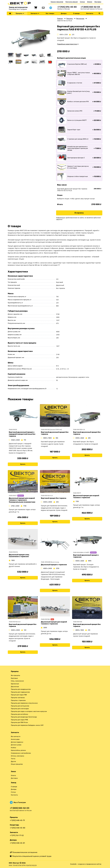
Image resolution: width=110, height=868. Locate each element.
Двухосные (80, 19)
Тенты (13, 759)
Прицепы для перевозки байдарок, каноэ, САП (27, 725)
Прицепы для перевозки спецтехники (24, 703)
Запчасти (35, 13)
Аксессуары (15, 739)
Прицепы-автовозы (18, 698)
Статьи (82, 2)
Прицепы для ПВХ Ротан (19, 722)
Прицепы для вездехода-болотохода (24, 717)
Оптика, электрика (18, 756)
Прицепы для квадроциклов (21, 689)
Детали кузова (16, 745)
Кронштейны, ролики (18, 750)
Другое (13, 761)
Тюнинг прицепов (57, 2)
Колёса (13, 748)
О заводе (76, 13)
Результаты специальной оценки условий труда (31, 856)
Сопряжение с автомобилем (21, 753)
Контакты (90, 13)
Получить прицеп (72, 2)
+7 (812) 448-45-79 (17, 820)
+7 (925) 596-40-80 (67, 7)
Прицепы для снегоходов (20, 709)
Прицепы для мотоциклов (20, 706)
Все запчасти (16, 736)
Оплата (90, 2)
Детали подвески (17, 742)
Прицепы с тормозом (18, 700)
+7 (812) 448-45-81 (17, 843)
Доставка (98, 2)
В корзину (79, 213)
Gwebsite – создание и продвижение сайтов (86, 864)
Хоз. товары (50, 13)
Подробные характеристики (67, 44)
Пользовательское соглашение (24, 852)
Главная (60, 19)
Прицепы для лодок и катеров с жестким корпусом (29, 711)
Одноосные (15, 684)
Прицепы (20, 13)
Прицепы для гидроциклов (20, 692)
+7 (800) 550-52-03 (90, 7)
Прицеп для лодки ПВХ (19, 695)
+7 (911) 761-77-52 (17, 835)
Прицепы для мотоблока (19, 714)
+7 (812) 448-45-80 (18, 828)
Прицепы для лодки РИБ (19, 720)
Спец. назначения (17, 681)
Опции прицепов (17, 764)
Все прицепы (15, 675)
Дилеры (64, 13)
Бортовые (14, 678)
